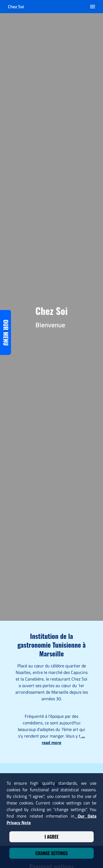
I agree (51, 837)
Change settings (51, 853)
